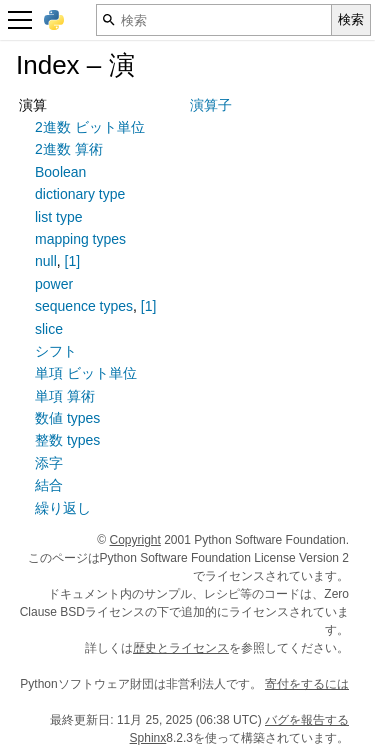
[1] (73, 261)
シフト (56, 351)
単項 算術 (65, 396)
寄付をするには (307, 684)
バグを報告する (307, 720)
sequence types (84, 306)
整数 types (67, 440)
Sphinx (148, 738)
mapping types (80, 239)
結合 (49, 485)
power (54, 284)
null (46, 261)
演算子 (211, 105)
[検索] (214, 20)
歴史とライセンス (181, 648)
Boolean (60, 172)
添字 (49, 463)
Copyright (135, 540)
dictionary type (80, 194)
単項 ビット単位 (86, 373)
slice (49, 329)
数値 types (67, 418)
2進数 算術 (69, 149)
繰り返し (63, 508)
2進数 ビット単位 (90, 127)
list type (58, 217)
